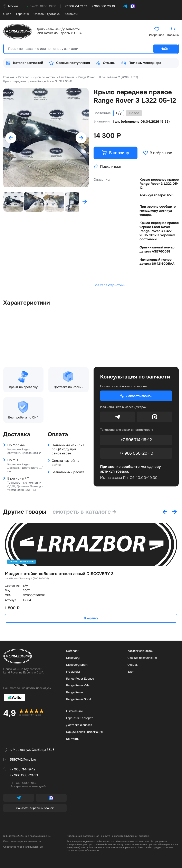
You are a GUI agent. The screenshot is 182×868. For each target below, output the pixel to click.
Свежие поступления (69, 63)
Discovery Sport (77, 664)
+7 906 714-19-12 (136, 440)
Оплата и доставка (47, 14)
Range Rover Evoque (80, 678)
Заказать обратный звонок (35, 808)
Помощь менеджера (141, 63)
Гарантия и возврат (80, 718)
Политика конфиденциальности (22, 841)
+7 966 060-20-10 (136, 453)
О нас (7, 14)
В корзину (91, 618)
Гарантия (22, 14)
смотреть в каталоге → (85, 512)
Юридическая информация (84, 732)
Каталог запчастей (24, 63)
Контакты (71, 14)
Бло (131, 671)
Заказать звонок (136, 396)
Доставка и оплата (79, 725)
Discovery (73, 658)
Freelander (73, 671)
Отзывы (106, 63)
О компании (74, 711)
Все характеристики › (110, 285)
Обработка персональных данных (23, 847)
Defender (72, 651)
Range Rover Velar (78, 685)
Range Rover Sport (79, 699)
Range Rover (75, 692)
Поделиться (107, 167)
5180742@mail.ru (23, 759)
